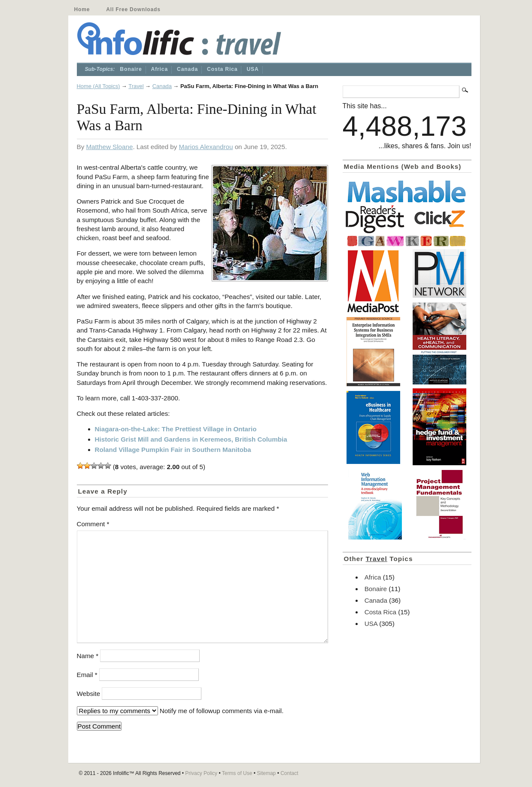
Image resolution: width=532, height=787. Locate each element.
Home (82, 9)
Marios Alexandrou (206, 147)
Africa (160, 69)
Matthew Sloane (109, 147)
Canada (187, 69)
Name (88, 656)
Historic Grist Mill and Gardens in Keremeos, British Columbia (191, 439)
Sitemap (266, 773)
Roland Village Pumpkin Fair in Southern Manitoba (173, 450)
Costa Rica (222, 69)
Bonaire (131, 69)
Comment (93, 524)
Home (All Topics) (99, 86)
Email (87, 675)
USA (252, 69)
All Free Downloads (133, 9)
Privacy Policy (201, 773)
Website (89, 694)
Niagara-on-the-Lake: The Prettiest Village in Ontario (176, 429)
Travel (136, 86)
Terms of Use (237, 773)
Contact (289, 773)
